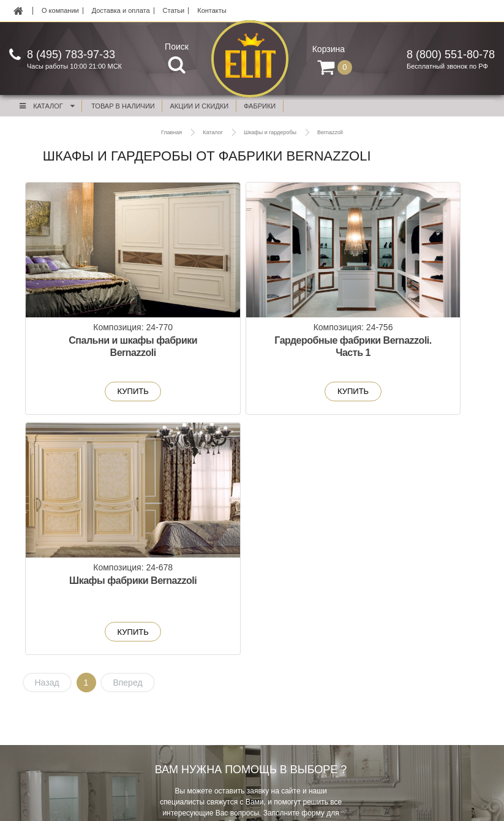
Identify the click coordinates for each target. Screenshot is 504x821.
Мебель (60, 677)
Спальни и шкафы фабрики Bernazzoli (99, 347)
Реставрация (275, 691)
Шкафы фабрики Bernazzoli (404, 347)
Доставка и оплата (121, 11)
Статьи (174, 11)
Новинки (62, 705)
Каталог (47, 106)
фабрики (260, 106)
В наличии (65, 719)
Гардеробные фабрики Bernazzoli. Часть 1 (252, 353)
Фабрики (62, 733)
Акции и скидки (73, 691)
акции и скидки (200, 106)
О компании (60, 11)
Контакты (212, 11)
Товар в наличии (123, 106)
